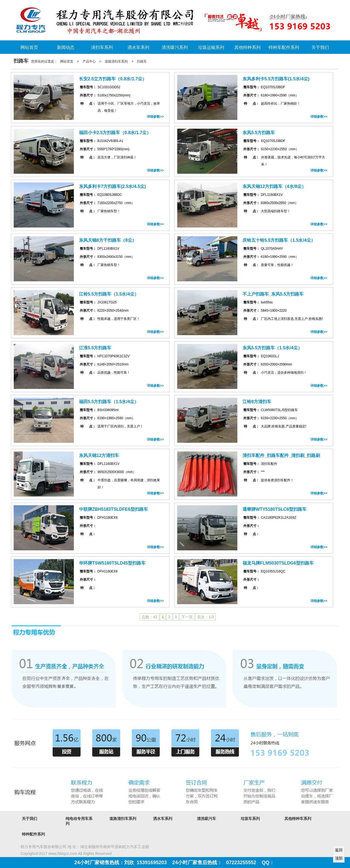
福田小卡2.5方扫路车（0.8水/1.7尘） (115, 133)
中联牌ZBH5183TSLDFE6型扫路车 (113, 509)
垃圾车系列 (250, 819)
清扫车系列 (102, 47)
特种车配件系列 (284, 47)
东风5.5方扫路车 (259, 133)
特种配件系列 (33, 834)
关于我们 (320, 47)
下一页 (187, 617)
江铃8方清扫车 (257, 402)
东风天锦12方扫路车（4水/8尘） (274, 186)
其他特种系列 (247, 47)
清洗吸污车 (206, 819)
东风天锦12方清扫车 (99, 455)
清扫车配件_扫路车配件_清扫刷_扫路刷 (281, 455)
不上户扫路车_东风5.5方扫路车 (273, 294)
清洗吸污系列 (175, 47)
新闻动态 (66, 47)
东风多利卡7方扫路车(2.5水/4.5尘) (112, 186)
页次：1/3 (205, 617)
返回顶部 (339, 854)
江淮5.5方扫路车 (95, 348)
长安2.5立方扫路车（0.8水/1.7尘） (113, 79)
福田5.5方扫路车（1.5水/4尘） (109, 402)
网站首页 (29, 47)
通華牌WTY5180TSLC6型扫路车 (275, 509)
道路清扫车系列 (116, 61)
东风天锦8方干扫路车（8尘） (108, 240)
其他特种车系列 (298, 819)
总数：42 (150, 617)
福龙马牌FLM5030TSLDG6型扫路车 (278, 563)
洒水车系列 (138, 47)
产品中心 (89, 61)
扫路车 (142, 61)
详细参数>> (155, 117)
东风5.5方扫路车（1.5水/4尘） (272, 348)
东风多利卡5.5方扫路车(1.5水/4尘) (276, 79)
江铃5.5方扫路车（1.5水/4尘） (109, 294)
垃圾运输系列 (211, 47)
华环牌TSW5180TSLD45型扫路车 (112, 563)
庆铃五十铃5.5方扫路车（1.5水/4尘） (279, 240)
